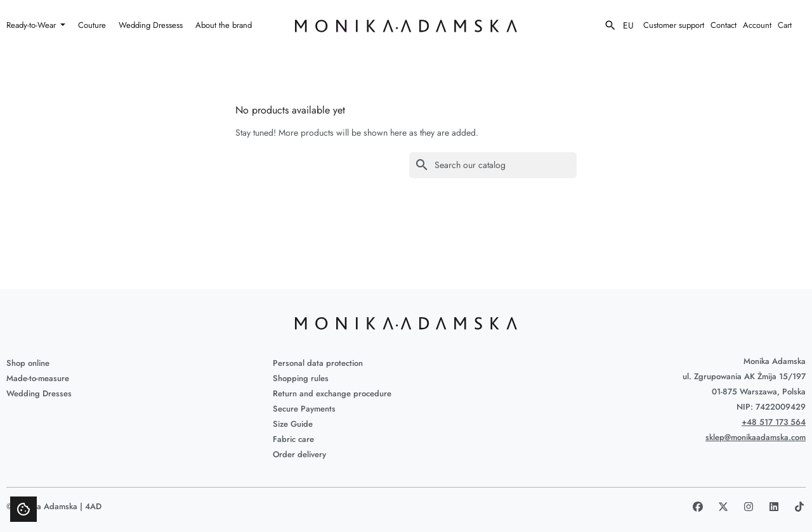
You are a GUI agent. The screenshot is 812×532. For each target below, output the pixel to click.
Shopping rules (301, 378)
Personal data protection (318, 363)
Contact (724, 25)
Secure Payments (304, 409)
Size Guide (293, 424)
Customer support (674, 25)
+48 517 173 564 (774, 422)
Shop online (28, 363)
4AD (93, 506)
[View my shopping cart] (792, 25)
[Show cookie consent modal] (23, 509)
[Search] (493, 165)
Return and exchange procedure (332, 393)
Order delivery (299, 454)
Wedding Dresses (39, 393)
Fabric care (293, 439)
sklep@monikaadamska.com (756, 437)
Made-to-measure (38, 378)
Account (757, 25)
